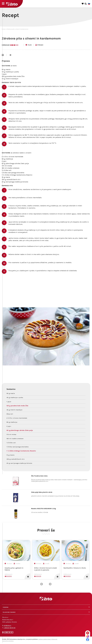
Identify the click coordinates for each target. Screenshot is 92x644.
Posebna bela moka (39, 476)
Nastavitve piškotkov (8, 641)
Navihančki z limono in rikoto (75, 568)
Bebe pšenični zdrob (42, 492)
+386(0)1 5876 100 (10, 628)
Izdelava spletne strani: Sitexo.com (48, 639)
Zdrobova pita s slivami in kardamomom (18, 29)
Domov (4, 29)
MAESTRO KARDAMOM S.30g (44, 509)
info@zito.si (7, 626)
